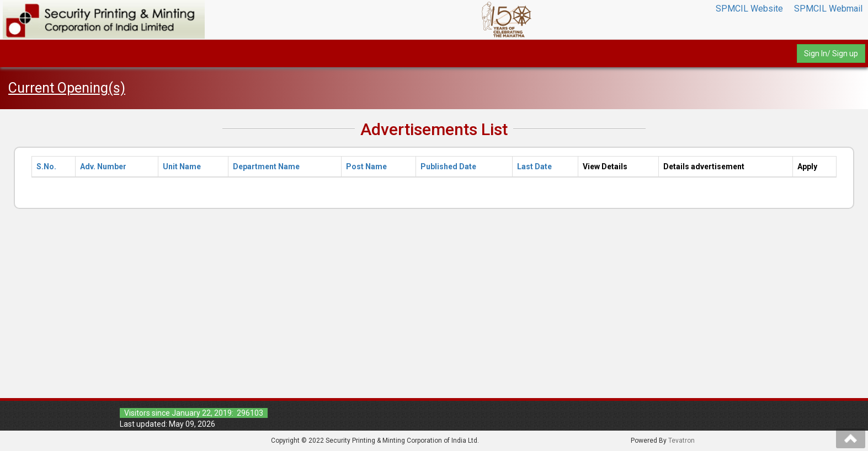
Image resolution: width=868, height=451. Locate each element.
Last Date (534, 167)
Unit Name (182, 167)
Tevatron (681, 441)
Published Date (448, 167)
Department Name (266, 167)
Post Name (366, 167)
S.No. (46, 167)
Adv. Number (103, 167)
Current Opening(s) (67, 88)
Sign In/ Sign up (831, 53)
